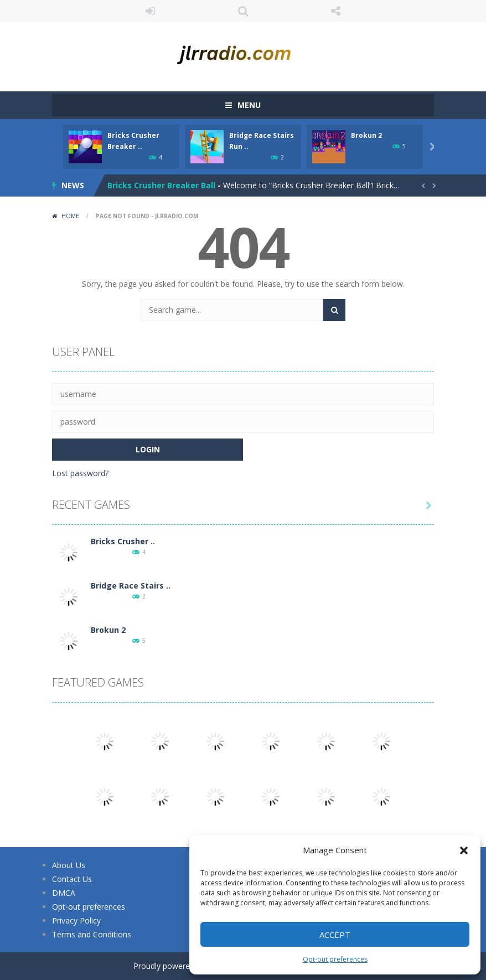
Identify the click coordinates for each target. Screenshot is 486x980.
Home (70, 216)
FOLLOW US (336, 11)
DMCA (64, 893)
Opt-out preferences (335, 959)
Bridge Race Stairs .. (131, 586)
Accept (335, 935)
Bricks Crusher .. (123, 541)
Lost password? (80, 473)
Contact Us (72, 879)
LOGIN (151, 11)
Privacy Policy (76, 920)
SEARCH (243, 11)
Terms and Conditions (92, 934)
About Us (69, 865)
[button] (464, 850)
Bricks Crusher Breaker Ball (161, 185)
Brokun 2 (366, 135)
